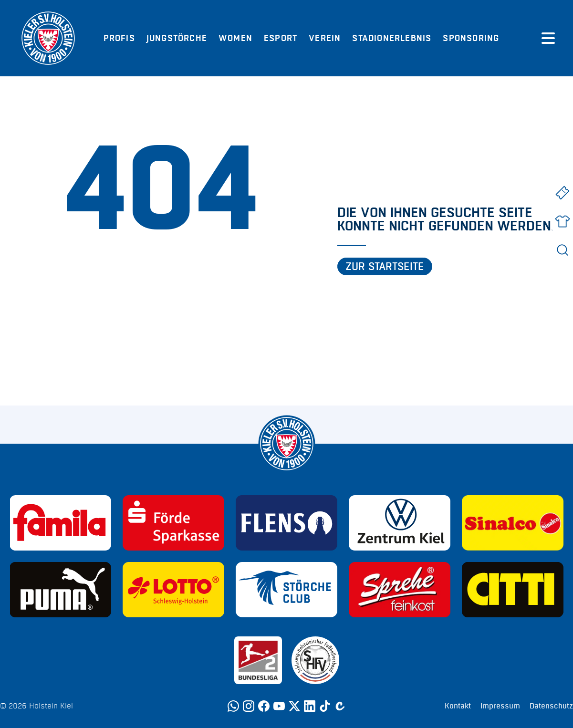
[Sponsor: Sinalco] (513, 523)
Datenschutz (551, 706)
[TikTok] (325, 706)
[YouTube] (279, 706)
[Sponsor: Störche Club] (286, 590)
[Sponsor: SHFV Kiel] (315, 660)
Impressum (500, 706)
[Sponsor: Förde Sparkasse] (173, 523)
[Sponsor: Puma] (61, 590)
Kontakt (458, 706)
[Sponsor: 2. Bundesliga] (258, 660)
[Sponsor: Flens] (286, 523)
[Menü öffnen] (548, 38)
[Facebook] (264, 706)
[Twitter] (294, 706)
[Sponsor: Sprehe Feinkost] (400, 590)
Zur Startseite (385, 267)
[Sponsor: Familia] (61, 523)
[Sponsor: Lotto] (173, 590)
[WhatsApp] (233, 706)
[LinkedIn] (310, 706)
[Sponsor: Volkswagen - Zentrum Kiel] (400, 523)
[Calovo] (340, 706)
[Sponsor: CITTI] (513, 590)
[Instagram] (249, 706)
